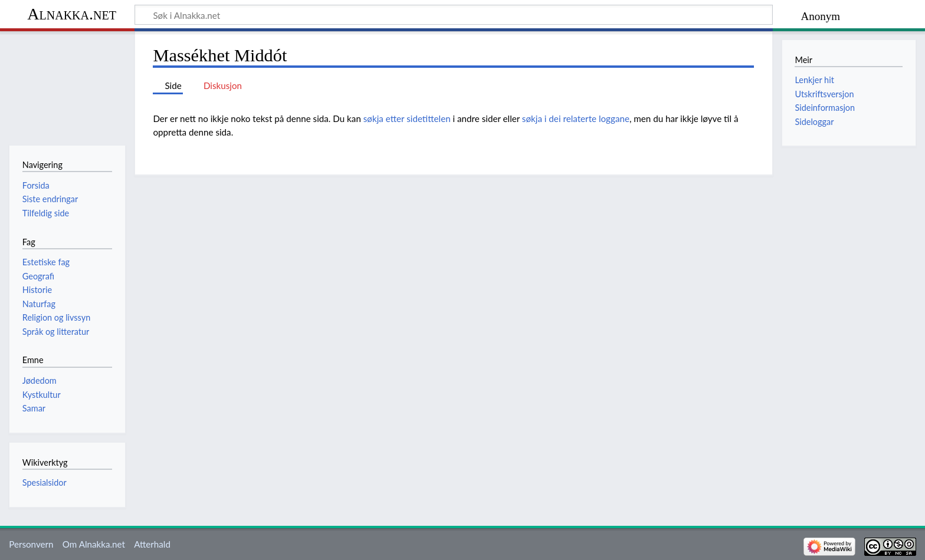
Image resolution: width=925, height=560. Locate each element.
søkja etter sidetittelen (407, 118)
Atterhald (152, 544)
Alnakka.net (72, 14)
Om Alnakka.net (94, 544)
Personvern (31, 544)
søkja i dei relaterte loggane (576, 118)
